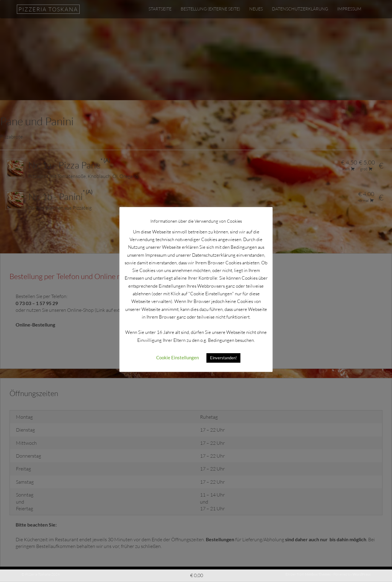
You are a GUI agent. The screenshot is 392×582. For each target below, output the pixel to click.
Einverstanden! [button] (223, 354)
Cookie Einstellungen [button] (177, 354)
